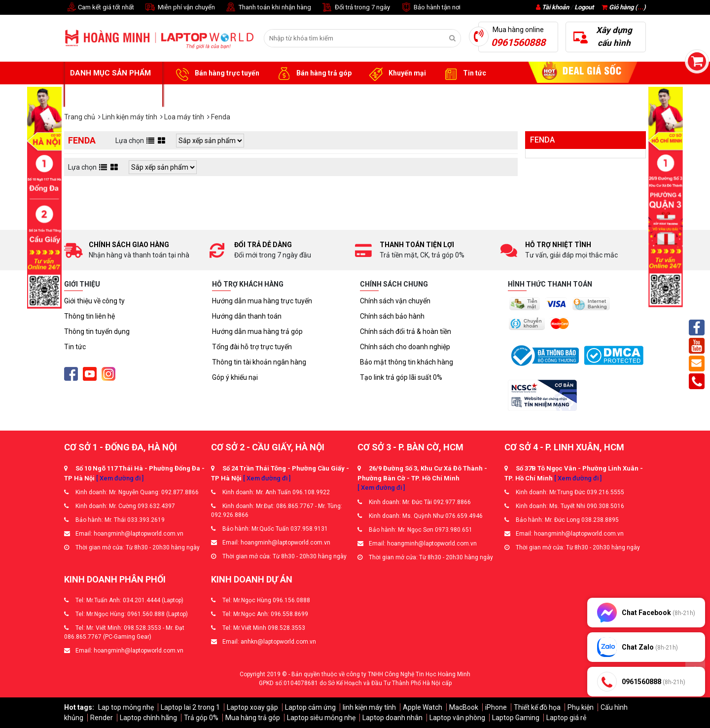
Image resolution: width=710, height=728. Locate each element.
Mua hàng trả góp (253, 718)
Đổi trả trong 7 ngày (355, 8)
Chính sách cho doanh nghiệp (405, 347)
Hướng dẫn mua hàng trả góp (257, 331)
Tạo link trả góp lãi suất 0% (401, 377)
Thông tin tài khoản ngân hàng (259, 362)
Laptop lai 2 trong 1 (190, 707)
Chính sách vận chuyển (395, 301)
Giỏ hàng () (624, 7)
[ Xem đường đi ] (120, 478)
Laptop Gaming (516, 718)
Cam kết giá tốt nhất (99, 8)
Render (102, 718)
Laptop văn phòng (457, 718)
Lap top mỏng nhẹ (126, 707)
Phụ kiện (581, 707)
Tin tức (463, 73)
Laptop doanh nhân (392, 718)
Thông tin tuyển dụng (97, 331)
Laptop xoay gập (252, 707)
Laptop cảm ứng (310, 707)
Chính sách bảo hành (392, 316)
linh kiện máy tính (369, 707)
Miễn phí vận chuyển (179, 8)
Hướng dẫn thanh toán (247, 316)
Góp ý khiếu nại (235, 377)
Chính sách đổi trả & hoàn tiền (406, 331)
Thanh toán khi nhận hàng (268, 8)
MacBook (464, 707)
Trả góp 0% (201, 718)
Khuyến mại (396, 73)
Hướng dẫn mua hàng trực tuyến (262, 301)
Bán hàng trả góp (313, 73)
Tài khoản (555, 7)
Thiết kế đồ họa (537, 707)
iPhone (496, 707)
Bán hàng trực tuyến (216, 73)
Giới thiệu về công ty (94, 301)
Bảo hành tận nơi (430, 8)
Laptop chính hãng (148, 718)
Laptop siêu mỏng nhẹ (321, 718)
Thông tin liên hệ (89, 316)
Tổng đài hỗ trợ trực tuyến (252, 347)
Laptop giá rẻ (566, 718)
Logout (584, 7)
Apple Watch (423, 707)
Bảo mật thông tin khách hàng (407, 362)
